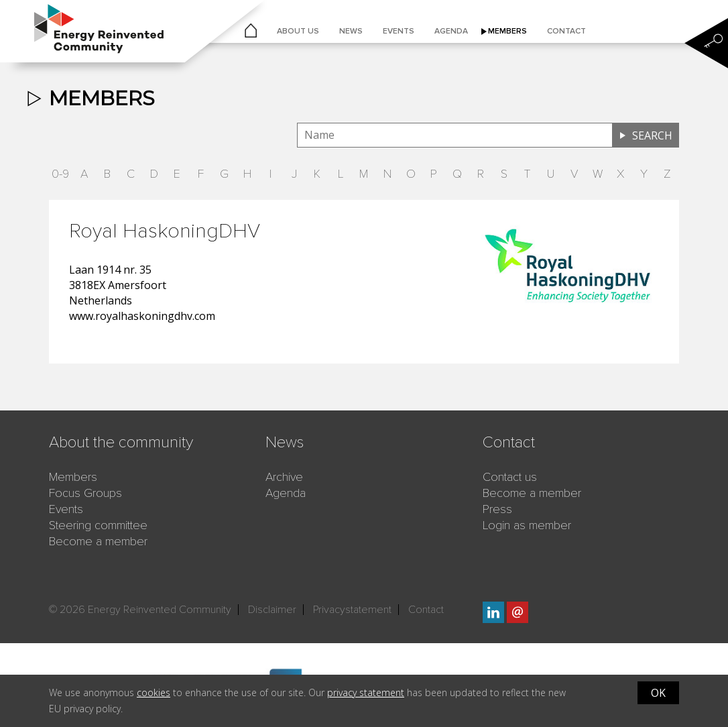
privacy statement (366, 692)
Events (399, 31)
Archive (284, 477)
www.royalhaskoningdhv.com (142, 316)
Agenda (451, 31)
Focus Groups (85, 493)
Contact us (510, 477)
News (351, 31)
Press (497, 509)
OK (658, 693)
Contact (566, 31)
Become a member (98, 541)
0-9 (60, 174)
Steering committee (98, 525)
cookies (154, 692)
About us (298, 31)
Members (507, 31)
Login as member (527, 525)
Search (652, 135)
